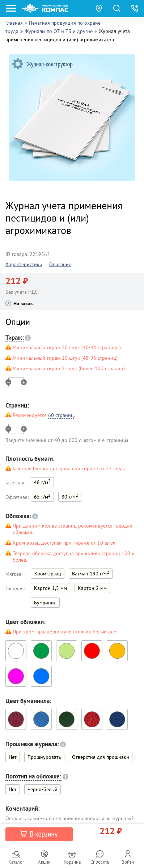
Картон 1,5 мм (50, 588)
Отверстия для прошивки (101, 757)
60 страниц (61, 415)
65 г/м (42, 496)
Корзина (72, 862)
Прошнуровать (44, 757)
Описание (60, 264)
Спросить (100, 862)
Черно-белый (43, 789)
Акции (44, 862)
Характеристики (24, 264)
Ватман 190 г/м (91, 573)
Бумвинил (45, 603)
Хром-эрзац (48, 574)
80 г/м (70, 496)
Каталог (16, 862)
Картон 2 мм (92, 588)
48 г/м (42, 482)
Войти (128, 862)
